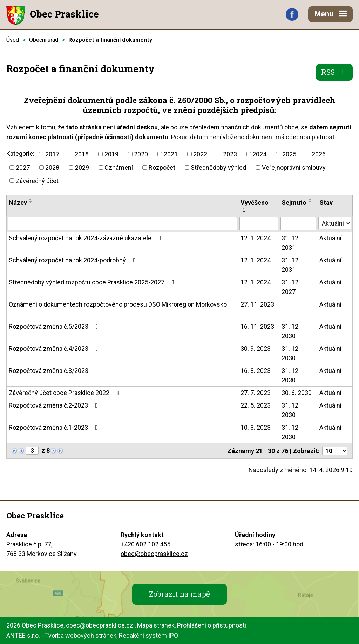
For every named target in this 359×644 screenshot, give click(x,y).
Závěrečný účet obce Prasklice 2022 (65, 393)
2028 (52, 167)
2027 (23, 167)
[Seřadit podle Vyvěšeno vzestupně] (244, 209)
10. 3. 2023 (256, 427)
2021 (171, 154)
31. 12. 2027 (291, 287)
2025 (289, 154)
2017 (52, 154)
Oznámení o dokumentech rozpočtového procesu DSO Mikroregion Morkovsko (118, 309)
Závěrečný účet (37, 180)
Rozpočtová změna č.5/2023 (55, 326)
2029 (82, 167)
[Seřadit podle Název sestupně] (31, 202)
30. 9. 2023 (256, 348)
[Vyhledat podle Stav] (335, 223)
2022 (200, 154)
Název (18, 203)
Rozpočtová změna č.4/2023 (55, 348)
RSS (334, 72)
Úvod (13, 40)
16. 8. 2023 (256, 371)
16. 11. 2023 (257, 326)
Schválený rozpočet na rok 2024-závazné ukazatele (86, 238)
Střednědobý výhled (218, 167)
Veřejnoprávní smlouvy (294, 167)
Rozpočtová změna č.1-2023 (55, 427)
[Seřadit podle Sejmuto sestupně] (310, 202)
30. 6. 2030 (297, 393)
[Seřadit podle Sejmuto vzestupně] (310, 199)
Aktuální (330, 238)
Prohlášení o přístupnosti (212, 625)
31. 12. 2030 (291, 331)
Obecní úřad (44, 40)
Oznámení (119, 167)
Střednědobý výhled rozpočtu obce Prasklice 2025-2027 (93, 282)
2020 (141, 154)
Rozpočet (162, 167)
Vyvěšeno (255, 203)
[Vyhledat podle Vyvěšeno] (259, 224)
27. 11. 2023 (257, 304)
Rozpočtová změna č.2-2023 (55, 405)
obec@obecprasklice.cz (154, 554)
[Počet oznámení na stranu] (335, 451)
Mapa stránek (156, 625)
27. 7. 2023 (256, 393)
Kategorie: (20, 153)
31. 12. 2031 (291, 243)
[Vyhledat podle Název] (122, 224)
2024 (259, 154)
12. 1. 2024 (256, 238)
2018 (82, 154)
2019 (111, 154)
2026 (319, 154)
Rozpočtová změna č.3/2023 (55, 371)
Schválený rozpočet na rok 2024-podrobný (74, 260)
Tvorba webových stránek (81, 635)
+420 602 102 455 (145, 544)
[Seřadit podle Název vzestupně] (31, 199)
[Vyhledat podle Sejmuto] (298, 224)
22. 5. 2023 (256, 405)
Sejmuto (294, 203)
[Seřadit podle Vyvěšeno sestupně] (244, 212)
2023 (230, 154)
